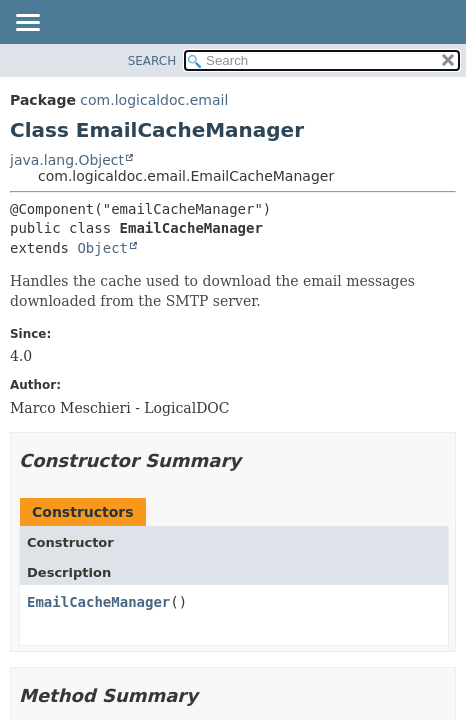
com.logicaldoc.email (154, 100)
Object (102, 248)
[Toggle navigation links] (27, 24)
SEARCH (152, 61)
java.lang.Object (67, 160)
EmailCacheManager (98, 602)
